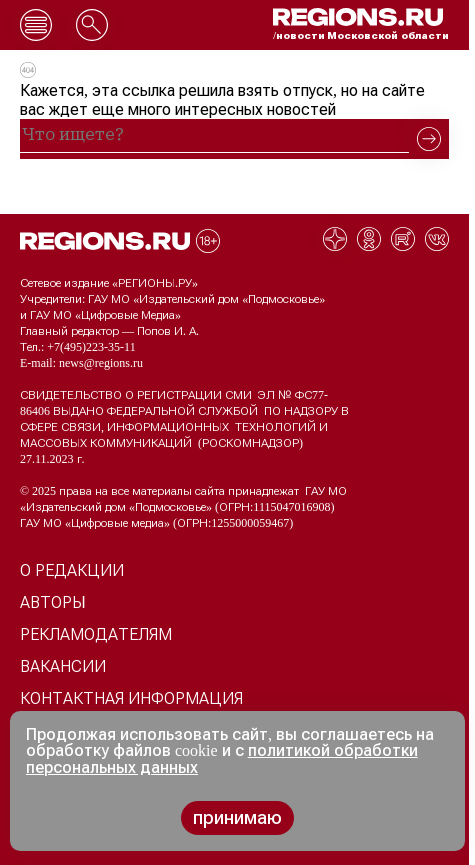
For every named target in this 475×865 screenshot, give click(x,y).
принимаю (237, 818)
